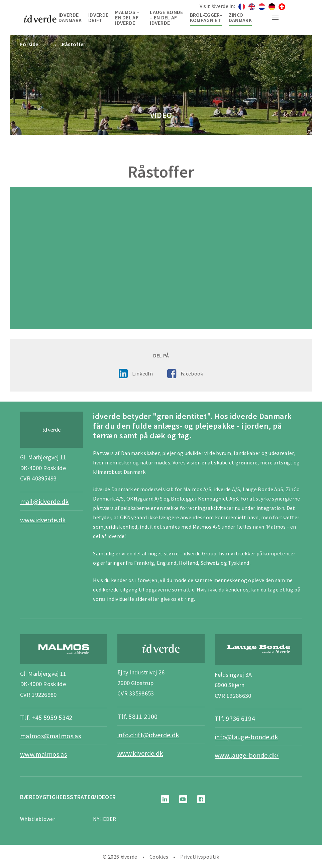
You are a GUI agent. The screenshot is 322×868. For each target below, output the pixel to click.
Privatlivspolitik (200, 857)
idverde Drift (98, 17)
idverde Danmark (70, 17)
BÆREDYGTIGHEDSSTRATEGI (58, 797)
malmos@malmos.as (50, 736)
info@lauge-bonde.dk (246, 737)
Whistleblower (38, 819)
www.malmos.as (43, 754)
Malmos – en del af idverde (127, 17)
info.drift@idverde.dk (148, 735)
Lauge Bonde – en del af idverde (166, 17)
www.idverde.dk (43, 520)
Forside (29, 44)
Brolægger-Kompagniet (206, 17)
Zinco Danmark (240, 17)
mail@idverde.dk (44, 501)
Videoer (104, 797)
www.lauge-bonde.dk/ (247, 755)
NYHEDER (104, 819)
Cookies (159, 857)
